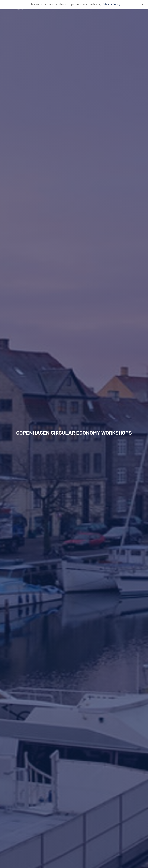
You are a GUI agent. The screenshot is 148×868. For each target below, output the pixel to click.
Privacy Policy (111, 4)
